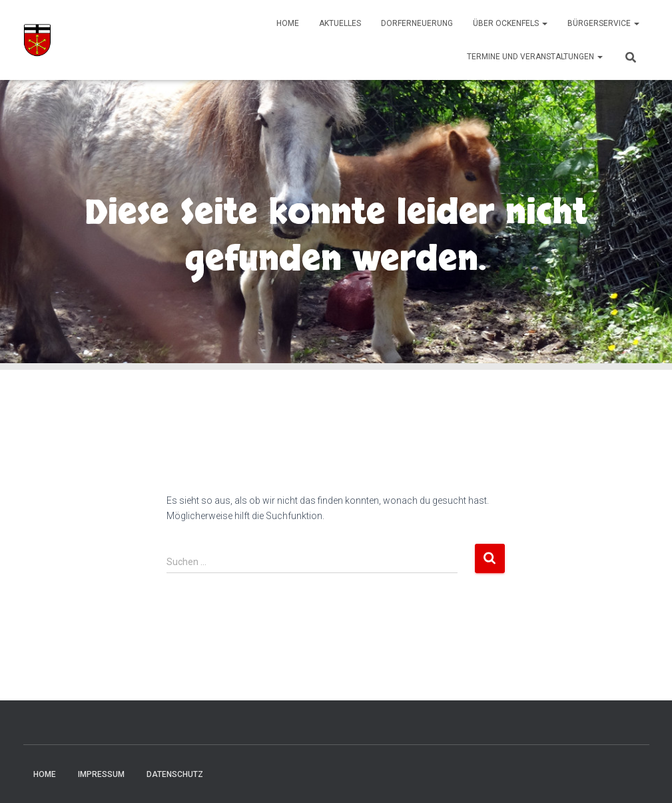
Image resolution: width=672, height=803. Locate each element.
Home (288, 23)
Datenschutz (175, 774)
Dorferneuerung (417, 23)
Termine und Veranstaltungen (535, 57)
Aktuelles (340, 23)
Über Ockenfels (510, 23)
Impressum (101, 774)
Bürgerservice (603, 23)
